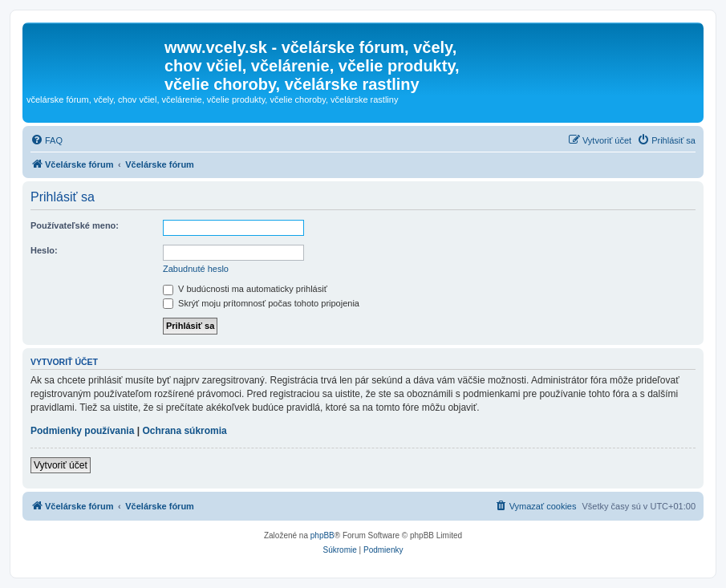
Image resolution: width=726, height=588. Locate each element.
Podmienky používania (82, 431)
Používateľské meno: (75, 225)
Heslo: (44, 250)
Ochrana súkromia (184, 431)
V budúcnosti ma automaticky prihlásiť (245, 289)
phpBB (322, 535)
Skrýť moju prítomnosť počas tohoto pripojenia (261, 303)
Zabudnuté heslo (196, 269)
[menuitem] (47, 140)
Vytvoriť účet (61, 465)
